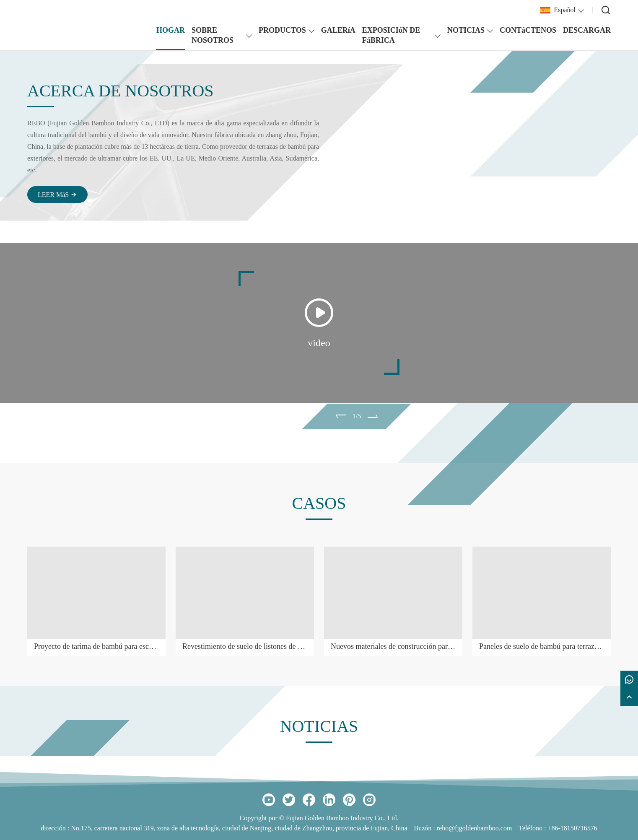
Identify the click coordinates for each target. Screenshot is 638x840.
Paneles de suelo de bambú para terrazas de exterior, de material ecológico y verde (542, 646)
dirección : (56, 828)
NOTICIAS (466, 30)
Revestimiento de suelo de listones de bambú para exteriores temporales (245, 646)
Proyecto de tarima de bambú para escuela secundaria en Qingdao (96, 646)
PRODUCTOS (282, 30)
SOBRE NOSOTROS (213, 35)
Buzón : (425, 828)
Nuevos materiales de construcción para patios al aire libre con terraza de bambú (393, 646)
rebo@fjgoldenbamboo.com (475, 828)
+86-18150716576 (572, 828)
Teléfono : (533, 828)
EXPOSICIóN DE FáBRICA (391, 35)
